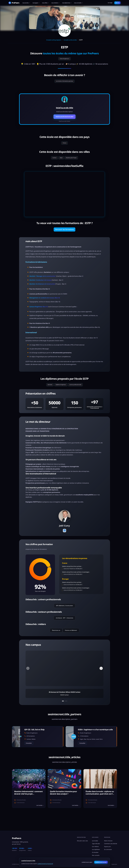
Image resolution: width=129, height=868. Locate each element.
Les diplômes (96, 849)
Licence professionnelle (78, 390)
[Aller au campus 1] (63, 711)
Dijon (61, 161)
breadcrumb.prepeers (54, 40)
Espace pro (107, 846)
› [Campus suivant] (100, 678)
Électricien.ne (56, 640)
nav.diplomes (67, 3)
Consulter (29, 753)
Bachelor (46, 390)
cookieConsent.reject (87, 862)
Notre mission (108, 841)
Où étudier (95, 852)
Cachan (52, 161)
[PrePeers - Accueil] (14, 3)
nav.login (110, 3)
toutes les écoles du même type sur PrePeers (71, 53)
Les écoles (95, 841)
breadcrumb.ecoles (70, 40)
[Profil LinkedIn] (64, 540)
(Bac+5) (39, 311)
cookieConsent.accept (101, 862)
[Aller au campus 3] (67, 711)
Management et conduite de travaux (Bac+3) (45, 302)
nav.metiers (56, 3)
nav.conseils (78, 3)
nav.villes (45, 3)
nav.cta (117, 3)
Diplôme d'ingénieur (60, 390)
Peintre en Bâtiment (71, 640)
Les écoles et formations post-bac (64, 83)
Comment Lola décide (111, 844)
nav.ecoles (26, 3)
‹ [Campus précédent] (29, 678)
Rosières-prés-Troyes (73, 161)
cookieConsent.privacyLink (45, 864)
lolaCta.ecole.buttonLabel (64, 119)
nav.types (36, 3)
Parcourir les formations (64, 234)
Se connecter (108, 849)
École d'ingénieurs (65, 59)
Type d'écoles (96, 844)
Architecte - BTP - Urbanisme (64, 627)
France (65, 145)
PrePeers (17, 838)
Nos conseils (96, 855)
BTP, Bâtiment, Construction (65, 615)
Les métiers (95, 846)
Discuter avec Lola (82, 841)
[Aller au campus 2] (65, 711)
